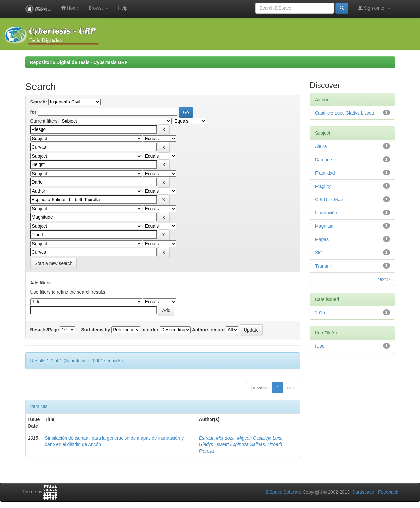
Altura (321, 146)
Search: (39, 102)
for (34, 112)
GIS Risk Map (329, 200)
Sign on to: (374, 8)
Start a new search (54, 263)
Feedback (388, 492)
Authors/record (208, 330)
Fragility (323, 186)
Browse (99, 8)
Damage (324, 160)
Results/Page (45, 330)
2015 (320, 313)
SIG (319, 253)
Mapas (322, 239)
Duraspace (363, 492)
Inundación (326, 213)
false (320, 346)
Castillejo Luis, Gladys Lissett (344, 113)
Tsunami (323, 266)
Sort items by (96, 330)
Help (123, 8)
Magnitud (324, 226)
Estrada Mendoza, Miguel (225, 438)
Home (70, 8)
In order (150, 330)
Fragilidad (325, 173)
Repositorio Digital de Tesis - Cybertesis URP (79, 62)
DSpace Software (284, 492)
